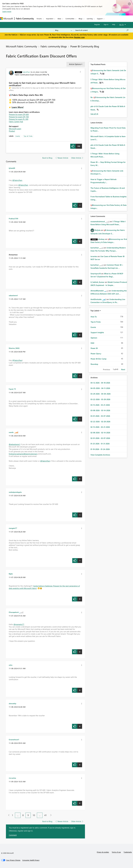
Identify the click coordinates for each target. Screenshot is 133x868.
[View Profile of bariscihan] (95, 248)
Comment (13, 835)
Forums (39, 19)
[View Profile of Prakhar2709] (13, 218)
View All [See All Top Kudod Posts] (94, 114)
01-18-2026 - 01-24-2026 (100, 449)
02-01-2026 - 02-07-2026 (100, 438)
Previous (106, 369)
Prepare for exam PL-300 (19, 119)
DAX (92, 343)
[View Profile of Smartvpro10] (96, 274)
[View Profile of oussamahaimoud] (98, 221)
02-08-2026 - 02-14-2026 (100, 433)
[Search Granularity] (64, 30)
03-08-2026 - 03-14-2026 (100, 410)
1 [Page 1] (12, 815)
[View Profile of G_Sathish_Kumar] (97, 282)
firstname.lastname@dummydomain (23, 454)
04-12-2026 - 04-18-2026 (100, 383)
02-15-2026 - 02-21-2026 (100, 427)
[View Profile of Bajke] (11, 574)
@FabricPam (17, 180)
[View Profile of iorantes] (94, 256)
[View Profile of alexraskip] (12, 703)
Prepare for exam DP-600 (19, 114)
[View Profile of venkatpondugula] (15, 492)
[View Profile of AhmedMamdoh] (97, 291)
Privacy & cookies (103, 852)
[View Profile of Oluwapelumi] (14, 612)
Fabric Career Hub (16, 122)
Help (114, 24)
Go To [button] (121, 25)
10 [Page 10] (34, 815)
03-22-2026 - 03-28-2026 (100, 399)
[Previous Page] (8, 815)
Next (123, 369)
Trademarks (128, 852)
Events (18, 136)
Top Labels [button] (95, 311)
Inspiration (50, 19)
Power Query (96, 354)
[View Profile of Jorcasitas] (12, 778)
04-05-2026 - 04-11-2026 (100, 388)
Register (97, 24)
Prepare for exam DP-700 (19, 117)
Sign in (106, 24)
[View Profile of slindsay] (101, 239)
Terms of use (116, 852)
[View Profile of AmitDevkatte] (96, 299)
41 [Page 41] (46, 815)
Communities (70, 19)
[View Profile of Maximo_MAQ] (14, 348)
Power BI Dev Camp (99, 359)
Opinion (94, 338)
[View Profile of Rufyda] (98, 230)
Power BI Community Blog (85, 46)
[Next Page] (50, 815)
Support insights (97, 332)
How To (94, 317)
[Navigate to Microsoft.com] (6, 19)
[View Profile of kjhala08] (12, 168)
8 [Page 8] (23, 815)
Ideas (59, 19)
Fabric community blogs (54, 46)
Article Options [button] (75, 64)
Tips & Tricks (28, 136)
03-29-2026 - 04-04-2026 (100, 394)
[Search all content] (102, 30)
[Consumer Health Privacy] (31, 860)
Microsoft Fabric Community (21, 46)
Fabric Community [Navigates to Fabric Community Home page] (25, 19)
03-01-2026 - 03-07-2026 (100, 416)
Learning (90, 19)
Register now (79, 37)
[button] (80, 72)
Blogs (81, 19)
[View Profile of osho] (11, 665)
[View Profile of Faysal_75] (12, 389)
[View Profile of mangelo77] (13, 528)
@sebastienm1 (15, 444)
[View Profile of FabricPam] (26, 72)
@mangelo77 (19, 624)
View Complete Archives (100, 455)
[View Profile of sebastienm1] (13, 295)
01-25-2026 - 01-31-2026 (100, 444)
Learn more (7, 11)
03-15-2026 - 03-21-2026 (100, 405)
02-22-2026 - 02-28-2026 (100, 422)
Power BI (94, 348)
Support (100, 19)
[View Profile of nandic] (11, 432)
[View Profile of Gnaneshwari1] (14, 739)
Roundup (94, 364)
